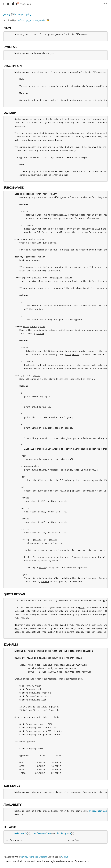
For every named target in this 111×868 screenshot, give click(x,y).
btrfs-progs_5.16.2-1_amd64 (32, 20)
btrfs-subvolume (42, 833)
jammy (7, 14)
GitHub (65, 857)
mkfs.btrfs (21, 833)
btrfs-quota (64, 833)
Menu (105, 3)
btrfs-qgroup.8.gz (23, 14)
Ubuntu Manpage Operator (34, 857)
